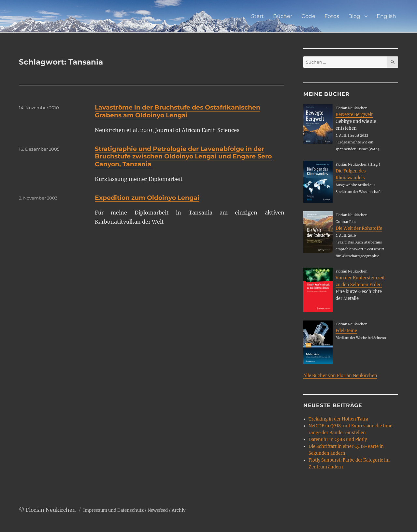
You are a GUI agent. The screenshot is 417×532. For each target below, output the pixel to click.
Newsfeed (158, 510)
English (386, 16)
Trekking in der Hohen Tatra (338, 419)
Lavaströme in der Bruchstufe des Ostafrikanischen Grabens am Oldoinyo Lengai (178, 111)
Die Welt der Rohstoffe (359, 228)
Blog (354, 16)
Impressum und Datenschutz (113, 510)
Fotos (332, 16)
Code (308, 16)
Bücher (283, 16)
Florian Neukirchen (51, 510)
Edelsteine (346, 331)
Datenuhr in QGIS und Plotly (338, 440)
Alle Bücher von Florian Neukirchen (340, 376)
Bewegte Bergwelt (354, 115)
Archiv (179, 510)
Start (258, 16)
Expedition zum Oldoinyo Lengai (147, 198)
